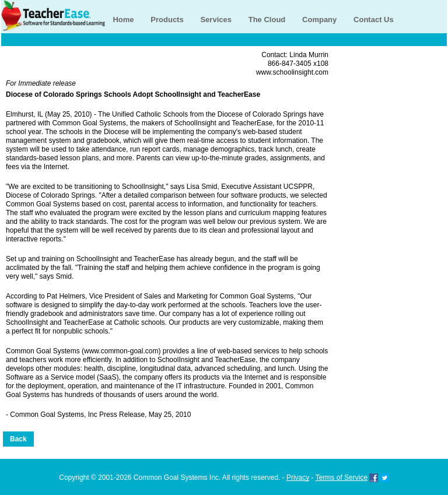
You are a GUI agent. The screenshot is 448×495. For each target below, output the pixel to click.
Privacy (298, 478)
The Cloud (267, 20)
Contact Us (374, 20)
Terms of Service (342, 478)
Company (319, 20)
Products (167, 20)
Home (123, 20)
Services (216, 20)
